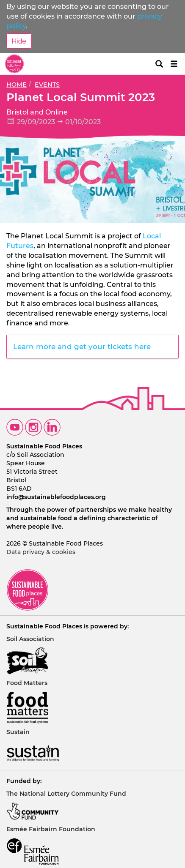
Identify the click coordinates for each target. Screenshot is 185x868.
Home (17, 85)
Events (47, 85)
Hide (19, 41)
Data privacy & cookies (41, 552)
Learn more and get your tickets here (83, 347)
